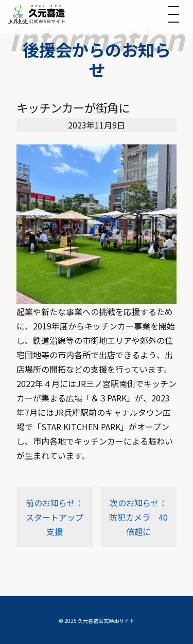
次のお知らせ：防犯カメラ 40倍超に (138, 517)
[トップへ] (37, 14)
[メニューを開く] (173, 14)
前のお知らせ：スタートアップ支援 (55, 517)
